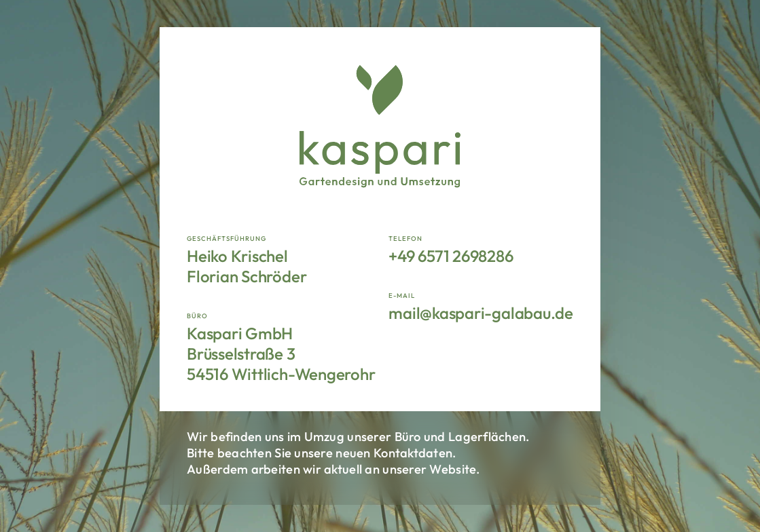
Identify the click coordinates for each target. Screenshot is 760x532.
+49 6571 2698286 (451, 256)
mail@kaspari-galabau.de (481, 313)
